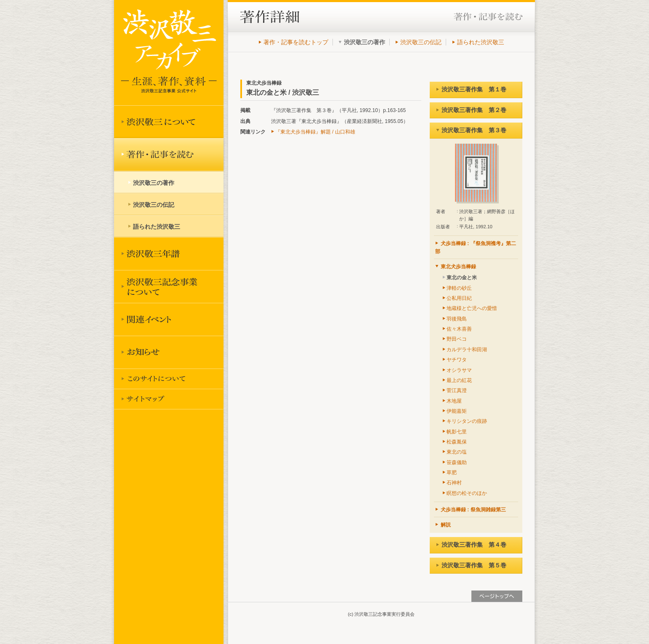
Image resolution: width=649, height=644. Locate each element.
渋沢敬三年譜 (169, 254)
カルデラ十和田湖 (467, 350)
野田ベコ (457, 339)
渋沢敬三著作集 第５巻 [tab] (471, 565)
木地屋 (454, 401)
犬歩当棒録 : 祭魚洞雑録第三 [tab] (471, 510)
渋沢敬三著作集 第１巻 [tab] (471, 89)
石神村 (454, 483)
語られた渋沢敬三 (481, 42)
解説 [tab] (443, 525)
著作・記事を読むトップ (296, 42)
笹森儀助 (457, 462)
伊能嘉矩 (457, 411)
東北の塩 (457, 452)
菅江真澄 (457, 390)
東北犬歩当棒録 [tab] (456, 267)
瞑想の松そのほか (467, 493)
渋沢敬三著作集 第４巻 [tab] (471, 545)
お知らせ (169, 352)
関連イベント (169, 319)
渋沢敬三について (169, 122)
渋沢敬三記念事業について (169, 286)
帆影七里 (457, 432)
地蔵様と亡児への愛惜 (472, 308)
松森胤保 (457, 442)
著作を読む (169, 155)
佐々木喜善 (459, 329)
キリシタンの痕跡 (467, 421)
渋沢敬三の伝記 (421, 42)
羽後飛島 (457, 319)
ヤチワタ (457, 360)
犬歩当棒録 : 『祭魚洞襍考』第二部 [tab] (476, 247)
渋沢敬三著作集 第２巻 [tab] (471, 110)
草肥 (452, 473)
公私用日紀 (459, 298)
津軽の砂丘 (459, 288)
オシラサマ (459, 370)
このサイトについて (169, 379)
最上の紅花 (459, 380)
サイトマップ (169, 399)
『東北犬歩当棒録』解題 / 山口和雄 (315, 132)
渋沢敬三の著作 (154, 183)
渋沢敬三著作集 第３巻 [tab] (471, 130)
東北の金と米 (462, 278)
